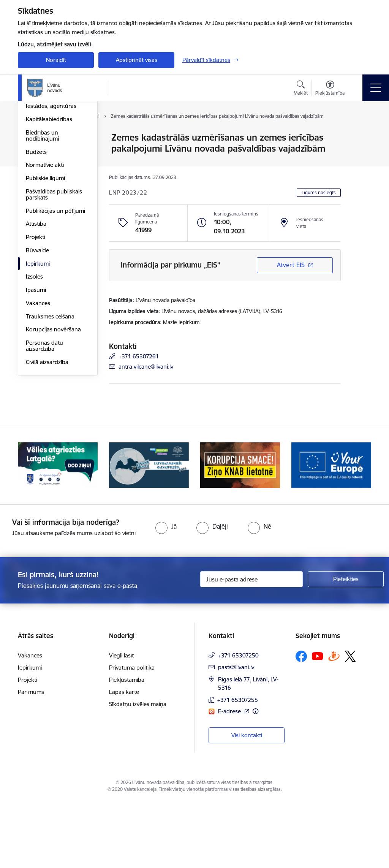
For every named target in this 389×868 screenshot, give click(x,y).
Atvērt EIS (291, 265)
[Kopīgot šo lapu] (361, 153)
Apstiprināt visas (137, 60)
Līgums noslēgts (319, 192)
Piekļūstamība (127, 747)
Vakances (38, 394)
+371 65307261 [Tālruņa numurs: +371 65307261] (139, 356)
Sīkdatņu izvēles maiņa (138, 771)
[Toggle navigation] (376, 88)
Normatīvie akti (45, 256)
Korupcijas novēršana (53, 421)
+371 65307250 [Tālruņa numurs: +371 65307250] (238, 723)
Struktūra (38, 151)
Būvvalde (37, 341)
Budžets (36, 243)
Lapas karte (124, 759)
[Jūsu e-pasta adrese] (251, 647)
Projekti (36, 328)
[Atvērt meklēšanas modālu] (301, 89)
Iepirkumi (38, 354)
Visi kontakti (247, 802)
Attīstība (36, 315)
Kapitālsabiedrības (49, 210)
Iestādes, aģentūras (51, 197)
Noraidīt (56, 60)
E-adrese (230, 779)
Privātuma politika (132, 735)
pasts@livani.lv (236, 734)
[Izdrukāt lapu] (361, 134)
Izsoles (34, 368)
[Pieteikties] (346, 647)
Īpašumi (36, 381)
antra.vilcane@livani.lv (146, 367)
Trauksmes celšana (50, 407)
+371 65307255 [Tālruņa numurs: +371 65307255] (238, 767)
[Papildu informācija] (255, 779)
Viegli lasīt (121, 723)
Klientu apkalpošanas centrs (53, 181)
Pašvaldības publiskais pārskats (54, 285)
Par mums (31, 759)
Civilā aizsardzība (47, 453)
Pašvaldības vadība (50, 164)
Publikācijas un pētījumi (55, 302)
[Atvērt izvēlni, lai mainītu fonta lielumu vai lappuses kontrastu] (330, 89)
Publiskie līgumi (45, 269)
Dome (34, 138)
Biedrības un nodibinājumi (42, 226)
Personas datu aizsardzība (44, 436)
